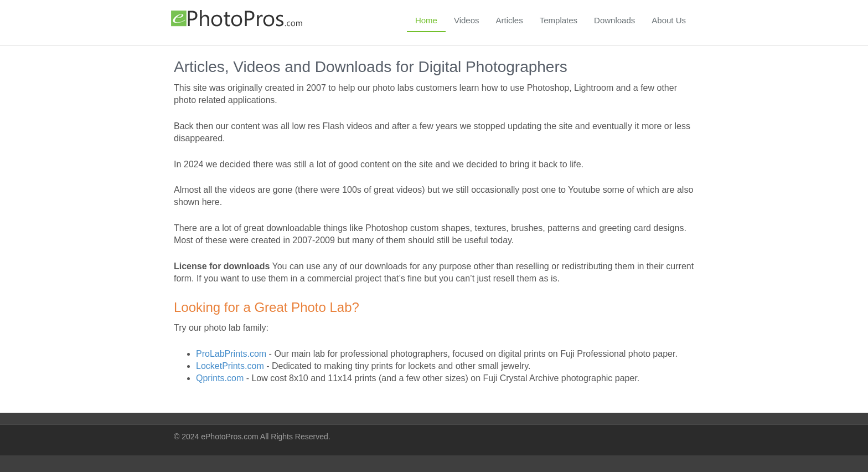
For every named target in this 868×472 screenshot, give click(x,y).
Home (426, 20)
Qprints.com (220, 378)
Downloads (614, 20)
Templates (559, 20)
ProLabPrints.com (231, 354)
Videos (467, 20)
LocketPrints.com (230, 366)
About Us (669, 20)
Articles (510, 20)
